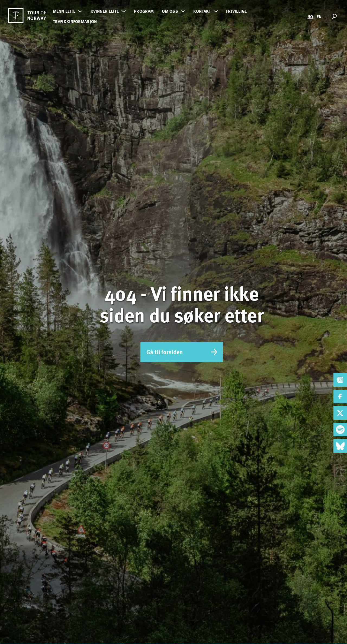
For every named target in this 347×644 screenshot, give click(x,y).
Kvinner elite (105, 11)
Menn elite (64, 11)
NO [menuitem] (310, 17)
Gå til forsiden (182, 352)
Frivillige (236, 11)
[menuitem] (310, 16)
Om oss (170, 11)
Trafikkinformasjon (75, 21)
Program (144, 11)
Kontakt (202, 11)
